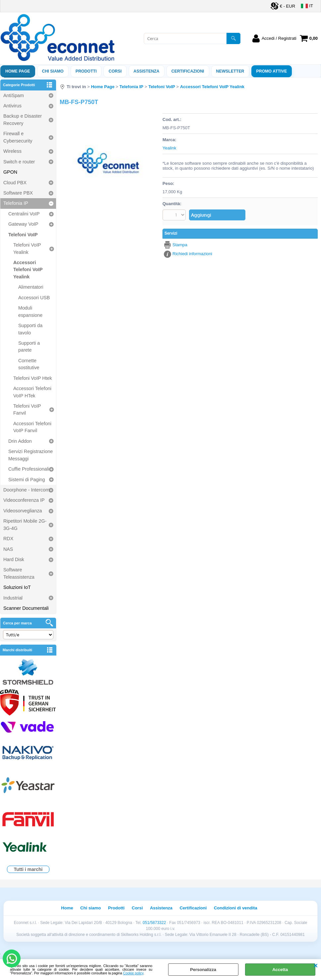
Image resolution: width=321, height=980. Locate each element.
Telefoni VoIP (23, 235)
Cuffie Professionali (29, 469)
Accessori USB (34, 298)
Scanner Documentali (26, 608)
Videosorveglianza (23, 511)
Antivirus (12, 106)
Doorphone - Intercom (26, 490)
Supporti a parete (29, 346)
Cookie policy (133, 973)
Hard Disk (14, 559)
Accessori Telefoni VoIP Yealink (28, 270)
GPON (10, 172)
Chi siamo (53, 71)
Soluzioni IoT (17, 587)
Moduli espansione (30, 311)
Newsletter (230, 71)
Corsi (115, 71)
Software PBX (18, 193)
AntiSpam (14, 95)
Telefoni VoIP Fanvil (27, 409)
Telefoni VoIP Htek (33, 378)
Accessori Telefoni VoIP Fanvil (32, 427)
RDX (8, 539)
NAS (8, 549)
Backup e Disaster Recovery (23, 119)
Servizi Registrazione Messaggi (31, 455)
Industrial (13, 598)
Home (67, 908)
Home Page (18, 71)
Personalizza (203, 970)
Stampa (180, 245)
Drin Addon (20, 441)
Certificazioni (188, 71)
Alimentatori (31, 287)
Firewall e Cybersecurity (18, 137)
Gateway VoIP (23, 224)
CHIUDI (316, 966)
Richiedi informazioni (192, 254)
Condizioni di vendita (236, 908)
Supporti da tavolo (30, 329)
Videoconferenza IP (24, 500)
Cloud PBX (15, 183)
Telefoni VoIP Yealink (27, 248)
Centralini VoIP (24, 214)
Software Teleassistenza (19, 573)
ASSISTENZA (147, 71)
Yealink (169, 148)
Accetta (280, 970)
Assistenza (161, 908)
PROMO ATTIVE (272, 71)
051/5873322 (154, 923)
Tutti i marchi (28, 869)
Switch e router (19, 162)
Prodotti (86, 71)
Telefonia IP (16, 203)
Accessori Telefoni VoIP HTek (32, 392)
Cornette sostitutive (29, 364)
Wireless (12, 151)
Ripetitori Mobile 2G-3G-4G (25, 524)
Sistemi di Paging (27, 480)
